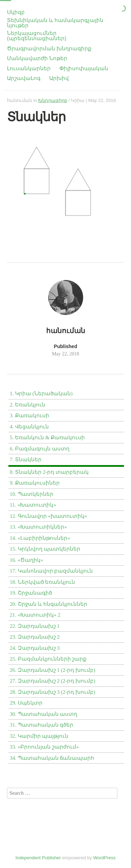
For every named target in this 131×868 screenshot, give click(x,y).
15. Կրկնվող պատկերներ (45, 549)
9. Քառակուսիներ (35, 483)
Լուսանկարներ (29, 68)
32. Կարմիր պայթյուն (39, 736)
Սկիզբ (16, 12)
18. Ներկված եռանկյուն (42, 582)
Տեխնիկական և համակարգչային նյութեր (55, 23)
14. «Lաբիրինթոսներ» (40, 538)
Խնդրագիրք (53, 100)
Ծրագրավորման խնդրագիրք (49, 48)
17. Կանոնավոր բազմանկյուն (51, 571)
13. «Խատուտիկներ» (38, 527)
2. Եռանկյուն (28, 405)
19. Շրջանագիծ (31, 593)
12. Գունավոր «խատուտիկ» (48, 516)
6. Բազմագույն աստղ (40, 449)
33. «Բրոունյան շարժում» (44, 747)
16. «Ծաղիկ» (27, 560)
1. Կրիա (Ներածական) (41, 393)
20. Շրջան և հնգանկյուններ (49, 604)
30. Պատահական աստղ (43, 714)
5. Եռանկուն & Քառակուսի (47, 437)
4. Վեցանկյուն (29, 427)
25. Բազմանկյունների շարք (48, 659)
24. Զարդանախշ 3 (35, 648)
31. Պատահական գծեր (42, 725)
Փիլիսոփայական (84, 68)
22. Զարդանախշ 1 (35, 626)
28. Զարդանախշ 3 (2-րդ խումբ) (53, 692)
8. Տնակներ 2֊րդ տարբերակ (49, 472)
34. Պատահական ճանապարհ (52, 758)
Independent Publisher (38, 858)
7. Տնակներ (26, 459)
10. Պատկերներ (32, 494)
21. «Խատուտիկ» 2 (35, 615)
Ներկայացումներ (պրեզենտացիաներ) (37, 36)
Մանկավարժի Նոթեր (37, 58)
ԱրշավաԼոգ (24, 78)
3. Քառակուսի (30, 415)
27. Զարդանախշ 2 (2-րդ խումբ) (53, 681)
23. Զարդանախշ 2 (35, 637)
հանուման (20, 100)
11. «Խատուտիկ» (33, 505)
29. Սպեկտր (26, 703)
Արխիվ (59, 78)
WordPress (104, 858)
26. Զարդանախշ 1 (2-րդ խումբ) (53, 670)
